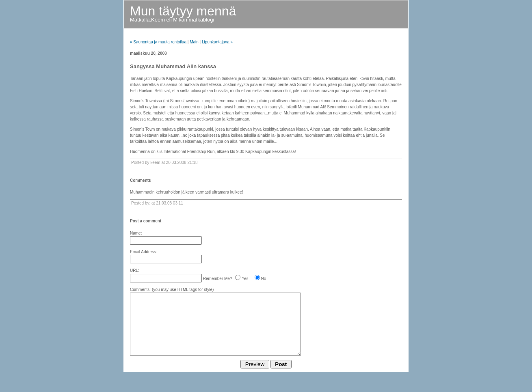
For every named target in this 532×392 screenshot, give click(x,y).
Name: (136, 233)
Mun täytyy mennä (183, 11)
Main (194, 42)
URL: (135, 270)
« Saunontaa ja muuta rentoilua (158, 42)
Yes (245, 279)
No (264, 279)
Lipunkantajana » (217, 42)
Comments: (140, 290)
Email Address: (144, 252)
